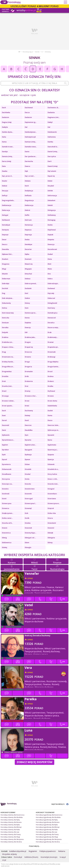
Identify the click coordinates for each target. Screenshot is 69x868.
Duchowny (29, 411)
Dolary (27, 303)
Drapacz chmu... (8, 347)
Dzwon (5, 528)
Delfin (27, 215)
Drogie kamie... (53, 367)
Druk (4, 381)
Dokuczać (51, 298)
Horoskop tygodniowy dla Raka (47, 830)
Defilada (28, 195)
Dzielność (6, 494)
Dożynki (5, 332)
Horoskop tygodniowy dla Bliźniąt (48, 827)
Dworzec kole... (53, 425)
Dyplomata (52, 445)
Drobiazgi (52, 357)
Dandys (5, 152)
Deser (4, 239)
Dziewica (6, 508)
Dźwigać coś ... (30, 538)
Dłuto (50, 269)
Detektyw (28, 244)
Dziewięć (28, 508)
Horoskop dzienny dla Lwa (10, 832)
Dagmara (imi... (54, 117)
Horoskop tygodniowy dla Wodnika (48, 817)
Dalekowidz (52, 132)
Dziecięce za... (7, 484)
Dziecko (28, 484)
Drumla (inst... (7, 386)
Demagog (52, 220)
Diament (28, 259)
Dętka (27, 254)
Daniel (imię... (53, 152)
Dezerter (28, 249)
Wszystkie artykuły (10, 854)
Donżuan (5, 323)
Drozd (50, 371)
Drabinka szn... (8, 342)
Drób (27, 376)
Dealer (5, 181)
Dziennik (28, 494)
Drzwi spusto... (7, 406)
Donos (27, 318)
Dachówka (6, 112)
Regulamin (33, 851)
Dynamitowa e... (8, 440)
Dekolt (50, 205)
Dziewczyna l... (30, 503)
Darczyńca (52, 156)
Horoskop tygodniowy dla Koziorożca (49, 815)
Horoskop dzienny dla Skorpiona (12, 839)
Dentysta (5, 230)
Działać (28, 474)
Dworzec (28, 425)
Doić (26, 293)
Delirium (28, 220)
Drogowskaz (7, 371)
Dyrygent (28, 450)
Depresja (28, 235)
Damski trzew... (8, 147)
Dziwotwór (52, 523)
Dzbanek (51, 464)
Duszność (6, 425)
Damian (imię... (31, 142)
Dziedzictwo (30, 489)
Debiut (5, 186)
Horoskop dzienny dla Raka (10, 830)
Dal (26, 127)
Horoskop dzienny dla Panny (11, 834)
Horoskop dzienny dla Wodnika (12, 817)
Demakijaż (6, 225)
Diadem (5, 259)
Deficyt (5, 195)
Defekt (50, 191)
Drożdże (5, 376)
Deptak (50, 235)
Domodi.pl (18, 857)
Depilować (52, 230)
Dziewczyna (7, 503)
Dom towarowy (8, 313)
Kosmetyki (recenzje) (49, 857)
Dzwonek (28, 528)
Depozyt (5, 235)
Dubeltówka (52, 406)
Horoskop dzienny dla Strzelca (11, 842)
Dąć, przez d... (7, 176)
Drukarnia (29, 381)
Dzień (4, 499)
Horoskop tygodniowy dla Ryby (47, 820)
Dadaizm (5, 117)
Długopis (28, 269)
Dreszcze (28, 352)
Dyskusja (28, 455)
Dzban (27, 464)
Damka (50, 142)
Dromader (29, 371)
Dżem (27, 542)
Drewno (28, 357)
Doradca (51, 323)
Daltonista (52, 137)
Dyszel (4, 459)
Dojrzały (51, 293)
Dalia (4, 137)
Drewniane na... (8, 357)
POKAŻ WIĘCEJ (35, 846)
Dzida (27, 479)
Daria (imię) (7, 161)
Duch (4, 411)
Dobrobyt (6, 283)
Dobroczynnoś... (31, 283)
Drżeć (27, 406)
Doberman (6, 279)
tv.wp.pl (63, 857)
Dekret (27, 210)
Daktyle (5, 127)
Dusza (50, 420)
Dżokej (5, 547)
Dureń (4, 420)
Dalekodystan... (31, 132)
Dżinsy (50, 542)
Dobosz (28, 279)
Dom (27, 308)
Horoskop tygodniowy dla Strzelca (48, 842)
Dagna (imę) (7, 122)
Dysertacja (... (53, 450)
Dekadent (51, 200)
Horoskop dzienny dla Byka (10, 825)
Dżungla (28, 547)
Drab (50, 332)
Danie (27, 152)
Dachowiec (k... (53, 108)
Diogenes (6, 264)
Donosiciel (52, 318)
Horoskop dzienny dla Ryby (10, 820)
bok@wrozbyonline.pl (18, 851)
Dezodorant (52, 249)
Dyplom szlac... (30, 445)
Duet (4, 415)
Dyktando (6, 435)
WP (19, 52)
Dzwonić (51, 528)
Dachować (29, 108)
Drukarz (51, 381)
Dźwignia (51, 538)
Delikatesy (52, 215)
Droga (27, 362)
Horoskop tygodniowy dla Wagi (47, 837)
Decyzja (5, 191)
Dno (49, 274)
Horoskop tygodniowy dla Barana (48, 822)
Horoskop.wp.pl (28, 52)
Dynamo (28, 440)
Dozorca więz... (53, 327)
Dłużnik (5, 274)
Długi (4, 269)
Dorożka (5, 327)
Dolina (4, 308)
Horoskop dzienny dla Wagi (10, 837)
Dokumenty (6, 303)
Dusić (27, 420)
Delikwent (6, 220)
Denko (50, 225)
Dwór (4, 430)
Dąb (26, 171)
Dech (27, 186)
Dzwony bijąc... (31, 533)
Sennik (37, 52)
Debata (28, 181)
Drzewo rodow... (8, 401)
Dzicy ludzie (52, 474)
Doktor (27, 298)
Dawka (5, 171)
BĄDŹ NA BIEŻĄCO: (60, 804)
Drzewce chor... (31, 396)
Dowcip (28, 327)
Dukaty (28, 415)
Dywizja (51, 459)
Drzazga (5, 396)
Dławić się (29, 264)
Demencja (29, 225)
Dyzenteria (6, 464)
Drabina (5, 337)
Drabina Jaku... (30, 337)
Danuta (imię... (7, 156)
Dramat (51, 342)
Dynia (50, 440)
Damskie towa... (31, 147)
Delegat (5, 215)
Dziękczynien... (8, 513)
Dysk (4, 455)
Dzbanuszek (7, 469)
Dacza (27, 112)
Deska (27, 239)
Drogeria (28, 367)
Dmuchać (28, 274)
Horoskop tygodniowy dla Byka (47, 825)
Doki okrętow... (8, 298)
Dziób (27, 518)
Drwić (4, 391)
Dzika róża (52, 513)
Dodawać (51, 288)
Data (4, 166)
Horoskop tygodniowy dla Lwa (46, 832)
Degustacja (29, 200)
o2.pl (4, 860)
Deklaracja (29, 205)
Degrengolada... (8, 200)
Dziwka (28, 523)
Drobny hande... (8, 362)
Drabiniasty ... (53, 337)
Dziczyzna (6, 479)
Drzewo (51, 396)
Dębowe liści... (7, 254)
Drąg (4, 352)
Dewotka (5, 249)
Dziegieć (51, 489)
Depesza (28, 230)
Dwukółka (29, 430)
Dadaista (51, 112)
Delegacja (52, 210)
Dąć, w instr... (30, 176)
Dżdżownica (7, 542)
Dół (26, 332)
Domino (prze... (31, 313)
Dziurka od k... (7, 523)
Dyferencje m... (53, 430)
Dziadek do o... (53, 469)
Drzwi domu (52, 401)
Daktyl (50, 122)
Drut (27, 386)
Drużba (50, 386)
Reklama (62, 851)
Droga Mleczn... (8, 367)
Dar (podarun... (31, 156)
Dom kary (51, 308)
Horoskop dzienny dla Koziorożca (12, 815)
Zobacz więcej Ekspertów (34, 762)
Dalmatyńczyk (30, 137)
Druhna (51, 376)
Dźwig (4, 538)
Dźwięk (50, 533)
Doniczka (6, 318)
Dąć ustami (52, 171)
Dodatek (28, 288)
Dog (4, 293)
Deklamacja (7, 205)
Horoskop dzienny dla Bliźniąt (11, 827)
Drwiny (28, 391)
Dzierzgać (29, 499)
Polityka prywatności (48, 851)
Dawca (27, 166)
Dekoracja (6, 210)
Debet (50, 181)
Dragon (28, 342)
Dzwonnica (6, 533)
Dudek (50, 411)
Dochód (5, 288)
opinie (30, 578)
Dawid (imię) (53, 166)
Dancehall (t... (53, 147)
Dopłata (28, 323)
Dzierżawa (52, 499)
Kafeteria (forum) (31, 857)
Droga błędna (53, 362)
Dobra (50, 279)
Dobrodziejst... (53, 283)
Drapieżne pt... (53, 347)
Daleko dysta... (8, 132)
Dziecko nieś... (53, 484)
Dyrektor (5, 450)
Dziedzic (5, 489)
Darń (50, 161)
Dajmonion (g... (31, 122)
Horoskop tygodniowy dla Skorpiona (49, 839)
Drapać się (29, 347)
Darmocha (29, 161)
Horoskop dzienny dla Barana (11, 822)
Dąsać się (51, 176)
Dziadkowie (7, 474)
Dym (27, 435)
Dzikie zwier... (7, 518)
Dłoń (49, 264)
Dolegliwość (52, 303)
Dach (4, 108)
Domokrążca (52, 313)
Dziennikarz (52, 494)
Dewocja (51, 244)
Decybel (51, 186)
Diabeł (50, 254)
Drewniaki (52, 352)
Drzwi (27, 401)
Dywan (27, 459)
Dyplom (5, 445)
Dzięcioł (51, 508)
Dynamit (51, 435)
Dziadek (28, 469)
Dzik (26, 513)
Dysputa (51, 455)
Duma (50, 415)
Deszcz (5, 244)
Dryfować (51, 391)
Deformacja (52, 195)
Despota (51, 239)
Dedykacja (29, 191)
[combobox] (34, 83)
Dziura (50, 518)
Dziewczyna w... (54, 503)
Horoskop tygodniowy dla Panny (47, 834)
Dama (4, 142)
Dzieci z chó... (53, 479)
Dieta (50, 259)
